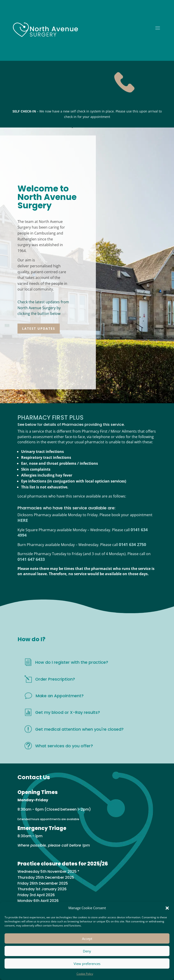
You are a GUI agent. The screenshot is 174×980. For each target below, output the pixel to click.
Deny (87, 951)
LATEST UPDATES (39, 328)
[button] (167, 908)
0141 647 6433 (31, 559)
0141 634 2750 (132, 544)
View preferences (87, 964)
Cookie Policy (85, 974)
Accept (87, 939)
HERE (23, 520)
